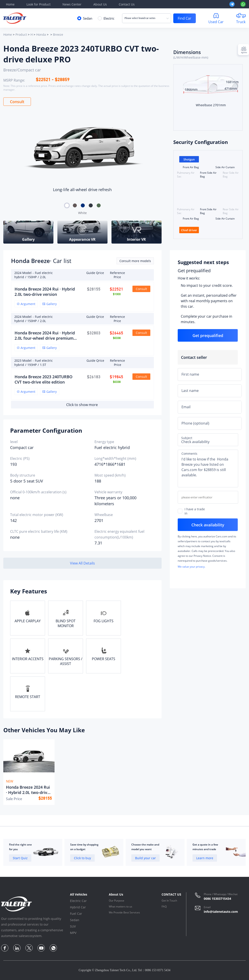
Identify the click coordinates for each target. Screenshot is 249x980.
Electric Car (78, 901)
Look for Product (39, 4)
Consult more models (135, 261)
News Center (72, 4)
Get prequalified (194, 271)
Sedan (75, 920)
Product (21, 34)
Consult (17, 102)
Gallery (50, 304)
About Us (100, 4)
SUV (73, 926)
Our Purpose (117, 901)
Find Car (185, 18)
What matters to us (121, 906)
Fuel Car (76, 914)
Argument (26, 304)
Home (10, 4)
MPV (73, 933)
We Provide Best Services (124, 912)
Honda (41, 34)
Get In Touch (169, 901)
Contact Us (127, 4)
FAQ (164, 906)
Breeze (58, 34)
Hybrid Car (78, 907)
